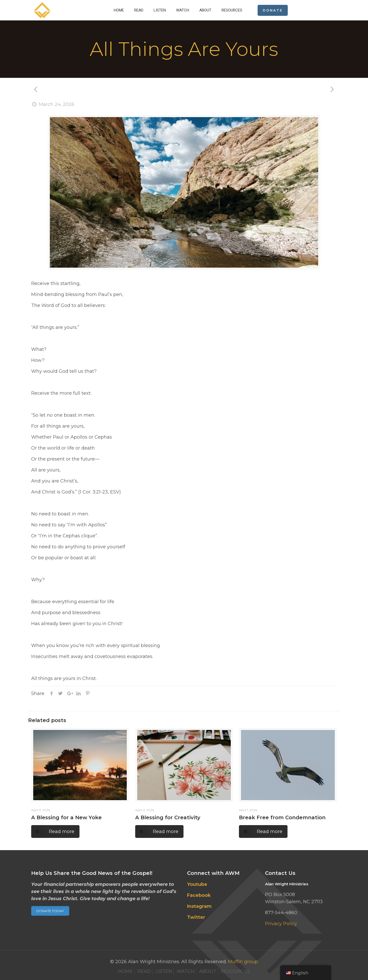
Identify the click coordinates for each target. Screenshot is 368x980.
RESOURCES (235, 971)
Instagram (199, 906)
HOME (125, 971)
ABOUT (208, 971)
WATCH (186, 971)
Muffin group (243, 962)
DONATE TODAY (50, 911)
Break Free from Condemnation (282, 817)
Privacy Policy (281, 924)
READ (144, 971)
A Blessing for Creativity (168, 817)
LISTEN (164, 971)
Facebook (199, 895)
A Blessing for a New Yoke (66, 817)
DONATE (273, 10)
